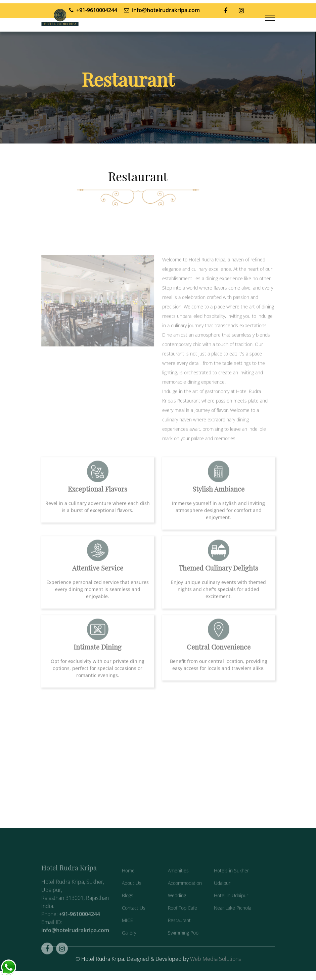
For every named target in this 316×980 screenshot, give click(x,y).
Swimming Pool (184, 941)
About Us (132, 891)
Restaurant (179, 928)
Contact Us (134, 916)
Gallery (129, 941)
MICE (127, 928)
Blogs (128, 904)
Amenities (178, 879)
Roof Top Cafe (183, 916)
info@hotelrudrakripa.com (75, 938)
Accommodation (185, 891)
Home (128, 879)
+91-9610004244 (80, 922)
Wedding (177, 904)
